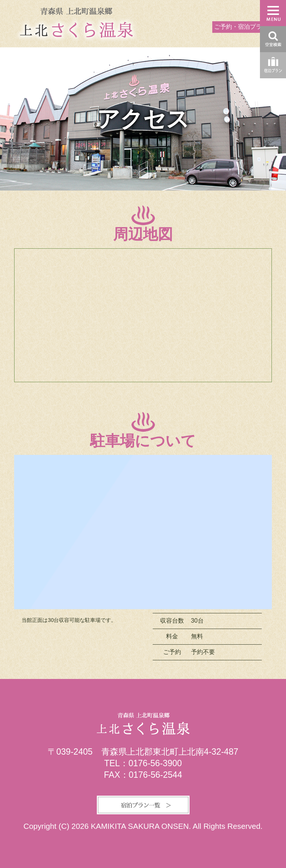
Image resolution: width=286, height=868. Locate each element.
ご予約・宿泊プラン (241, 27)
